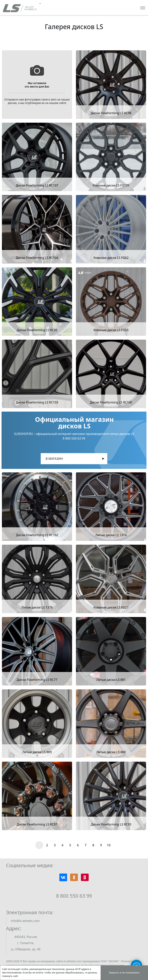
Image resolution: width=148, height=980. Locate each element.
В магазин (54, 459)
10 (109, 845)
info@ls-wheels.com (25, 921)
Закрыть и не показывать (124, 972)
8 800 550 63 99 (74, 896)
